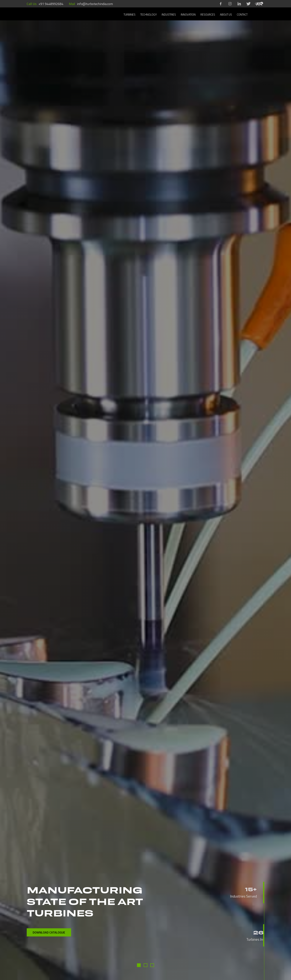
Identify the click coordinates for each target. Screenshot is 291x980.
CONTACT (242, 15)
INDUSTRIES (169, 15)
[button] (139, 965)
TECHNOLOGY (149, 15)
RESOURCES (208, 15)
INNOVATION (188, 15)
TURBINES (130, 15)
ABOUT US (226, 15)
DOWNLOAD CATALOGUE (49, 932)
